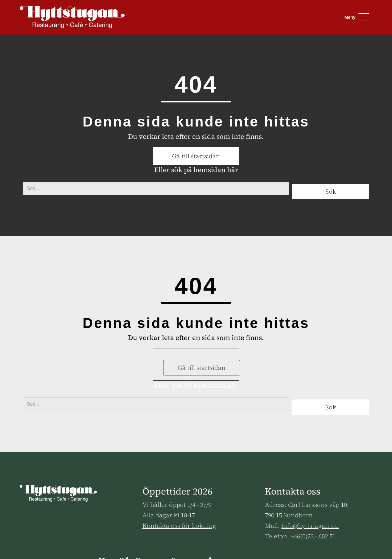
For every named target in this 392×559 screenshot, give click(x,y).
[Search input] (156, 188)
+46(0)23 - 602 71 (313, 536)
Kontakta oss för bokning (179, 526)
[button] (355, 17)
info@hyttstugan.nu (310, 526)
